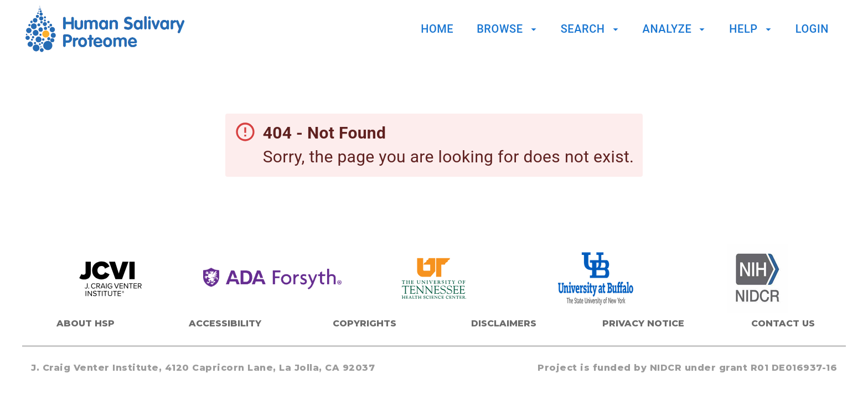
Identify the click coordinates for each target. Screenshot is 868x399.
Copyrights (365, 323)
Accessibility (225, 323)
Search (591, 29)
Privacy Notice (643, 323)
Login (812, 29)
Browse (508, 29)
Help (751, 29)
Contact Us (783, 323)
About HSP (86, 323)
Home (437, 29)
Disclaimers (504, 323)
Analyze (676, 29)
